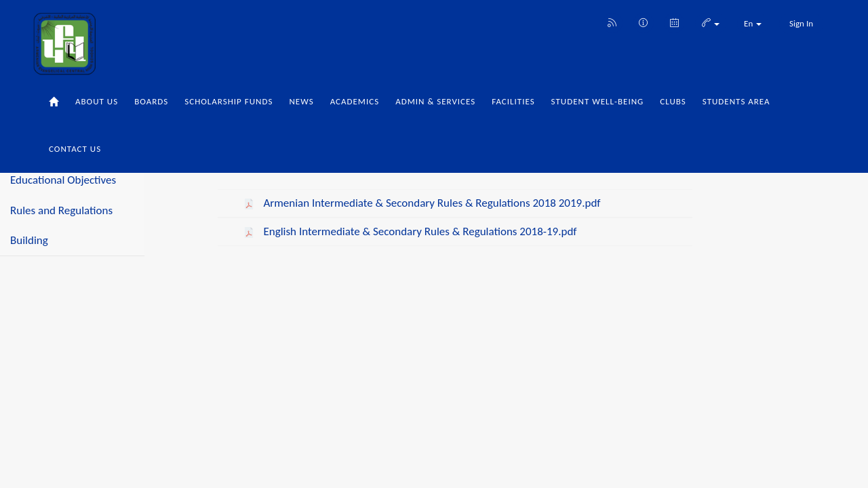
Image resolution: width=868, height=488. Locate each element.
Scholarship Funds (229, 101)
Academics (355, 101)
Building (29, 240)
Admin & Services (435, 101)
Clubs (673, 101)
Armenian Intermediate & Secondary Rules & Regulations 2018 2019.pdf (431, 203)
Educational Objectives (63, 180)
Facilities (513, 101)
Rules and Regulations (61, 210)
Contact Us (75, 149)
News (301, 101)
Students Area (736, 101)
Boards (151, 101)
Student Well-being (598, 101)
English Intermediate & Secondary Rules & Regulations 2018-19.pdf (419, 231)
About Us (97, 101)
